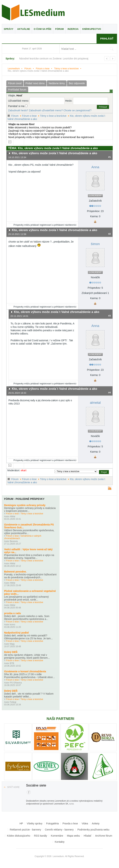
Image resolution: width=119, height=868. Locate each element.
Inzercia (73, 29)
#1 (109, 157)
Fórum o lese (43, 68)
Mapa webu (73, 836)
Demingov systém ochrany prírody (25, 505)
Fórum (59, 29)
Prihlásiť (107, 39)
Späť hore (13, 787)
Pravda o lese (70, 823)
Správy (9, 29)
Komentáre (57, 836)
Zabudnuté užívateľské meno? (46, 110)
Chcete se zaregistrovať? (77, 110)
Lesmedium (33, 12)
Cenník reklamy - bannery (59, 830)
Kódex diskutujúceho (19, 836)
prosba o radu (12, 613)
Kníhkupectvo (92, 29)
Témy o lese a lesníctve (66, 68)
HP (21, 823)
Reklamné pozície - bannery (25, 830)
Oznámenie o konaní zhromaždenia (25, 671)
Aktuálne (24, 29)
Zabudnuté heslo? (18, 110)
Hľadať (87, 836)
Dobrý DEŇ (11, 652)
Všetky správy (35, 823)
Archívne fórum (104, 836)
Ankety (96, 823)
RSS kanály (40, 836)
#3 (109, 316)
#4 (109, 393)
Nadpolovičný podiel (16, 633)
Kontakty (60, 842)
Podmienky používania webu (93, 830)
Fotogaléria (52, 823)
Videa (85, 823)
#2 (109, 234)
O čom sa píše (43, 29)
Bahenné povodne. (15, 572)
